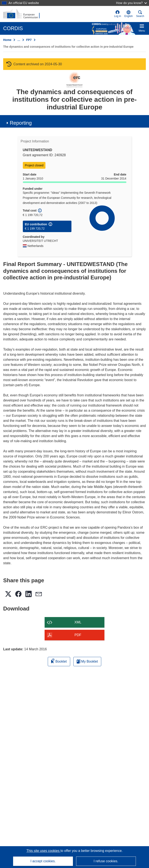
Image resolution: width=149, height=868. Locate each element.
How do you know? (131, 3)
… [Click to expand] (19, 40)
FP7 (29, 40)
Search (140, 14)
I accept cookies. (43, 861)
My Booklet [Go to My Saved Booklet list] (87, 661)
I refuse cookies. (106, 861)
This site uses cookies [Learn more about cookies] (43, 851)
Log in (118, 14)
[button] (129, 14)
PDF (78, 635)
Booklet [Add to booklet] (59, 661)
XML (78, 622)
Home (7, 40)
